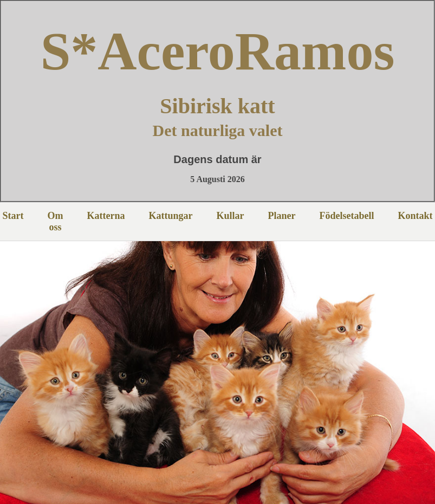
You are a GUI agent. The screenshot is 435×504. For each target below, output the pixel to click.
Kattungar (170, 216)
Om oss (56, 221)
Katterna (106, 216)
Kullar (230, 216)
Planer (282, 216)
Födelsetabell (347, 216)
